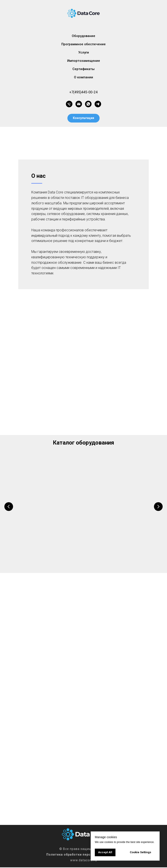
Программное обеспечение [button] (83, 44)
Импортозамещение (84, 61)
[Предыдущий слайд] (9, 507)
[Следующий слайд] (158, 507)
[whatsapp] (88, 104)
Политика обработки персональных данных (84, 855)
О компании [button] (83, 77)
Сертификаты (83, 69)
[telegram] (98, 104)
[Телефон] (69, 104)
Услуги (84, 52)
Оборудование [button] (83, 36)
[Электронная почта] (79, 104)
